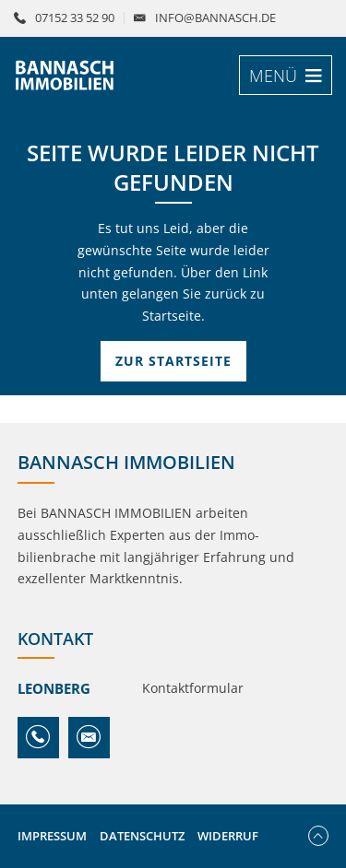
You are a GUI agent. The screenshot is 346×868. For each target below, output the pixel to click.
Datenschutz (142, 836)
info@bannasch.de (215, 18)
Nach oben (318, 836)
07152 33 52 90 (75, 18)
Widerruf (228, 836)
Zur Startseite (173, 361)
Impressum (52, 836)
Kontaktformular (193, 688)
